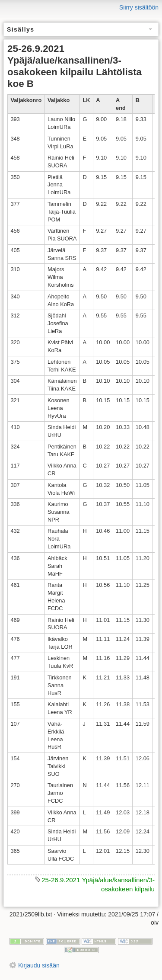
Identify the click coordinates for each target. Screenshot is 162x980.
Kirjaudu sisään (39, 965)
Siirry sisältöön (139, 7)
